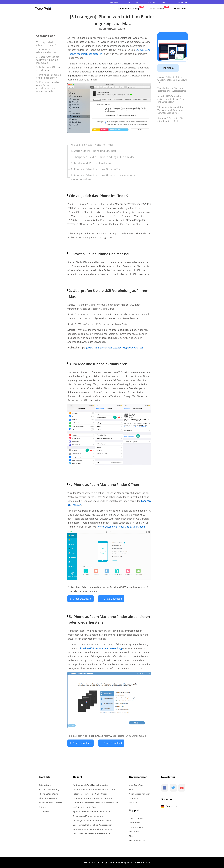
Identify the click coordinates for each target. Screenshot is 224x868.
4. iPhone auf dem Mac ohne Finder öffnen (48, 76)
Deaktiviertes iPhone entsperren (88, 816)
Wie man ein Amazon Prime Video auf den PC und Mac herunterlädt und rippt (171, 110)
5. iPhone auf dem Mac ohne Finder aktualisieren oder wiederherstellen (48, 87)
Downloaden (114, 2)
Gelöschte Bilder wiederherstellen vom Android (95, 789)
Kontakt (133, 789)
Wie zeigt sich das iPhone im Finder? (46, 44)
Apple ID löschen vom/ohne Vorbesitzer (91, 811)
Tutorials (152, 2)
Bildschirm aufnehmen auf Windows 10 (91, 833)
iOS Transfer (44, 811)
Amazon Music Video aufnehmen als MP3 (92, 829)
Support (139, 2)
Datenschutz (135, 798)
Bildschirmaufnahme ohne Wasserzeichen (93, 825)
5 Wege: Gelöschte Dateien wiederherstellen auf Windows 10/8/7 (172, 80)
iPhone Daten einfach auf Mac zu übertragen (121, 527)
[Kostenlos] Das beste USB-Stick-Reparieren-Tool (170, 120)
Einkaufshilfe (135, 822)
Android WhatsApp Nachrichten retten (91, 785)
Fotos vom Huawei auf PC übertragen (90, 794)
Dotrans (42, 807)
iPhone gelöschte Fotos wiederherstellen (92, 820)
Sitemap (133, 802)
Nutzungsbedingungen (140, 794)
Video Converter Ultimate (50, 802)
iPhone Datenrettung (48, 794)
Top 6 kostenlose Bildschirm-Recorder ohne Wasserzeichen (172, 89)
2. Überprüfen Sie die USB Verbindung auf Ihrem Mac (48, 60)
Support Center (136, 818)
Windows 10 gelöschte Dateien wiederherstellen (95, 802)
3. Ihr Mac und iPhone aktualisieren (48, 69)
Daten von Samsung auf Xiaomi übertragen (93, 798)
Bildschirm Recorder (48, 798)
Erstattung (134, 831)
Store (128, 2)
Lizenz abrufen (136, 827)
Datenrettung (45, 785)
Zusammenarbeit (137, 840)
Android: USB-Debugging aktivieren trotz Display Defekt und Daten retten (172, 99)
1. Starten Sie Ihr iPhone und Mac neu (47, 51)
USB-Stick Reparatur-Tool (85, 807)
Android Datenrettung (49, 789)
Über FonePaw (136, 785)
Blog (163, 2)
